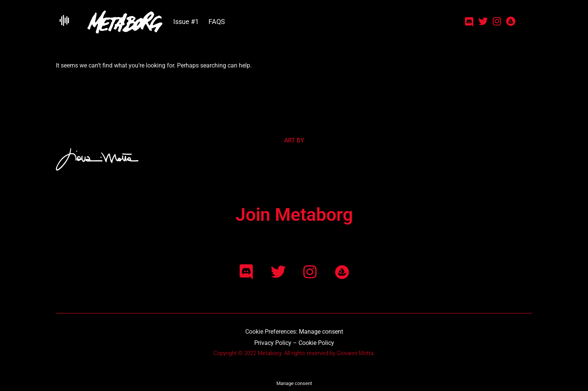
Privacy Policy (273, 343)
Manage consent (321, 332)
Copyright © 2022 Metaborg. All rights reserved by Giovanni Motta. (294, 353)
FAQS (217, 22)
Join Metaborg (294, 215)
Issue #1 (186, 22)
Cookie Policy (316, 343)
